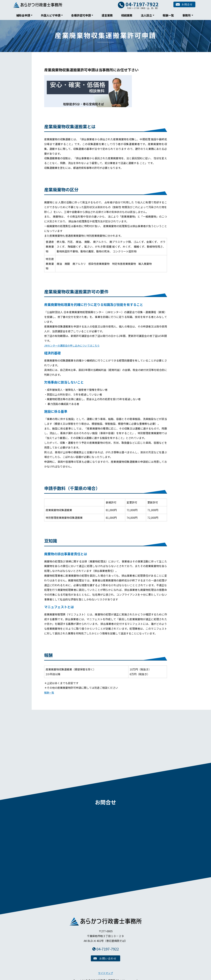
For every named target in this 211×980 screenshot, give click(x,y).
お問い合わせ (108, 956)
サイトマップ (105, 970)
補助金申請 (23, 15)
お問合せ (182, 5)
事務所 (187, 15)
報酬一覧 (168, 15)
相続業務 (127, 15)
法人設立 (146, 15)
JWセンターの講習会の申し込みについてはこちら (74, 345)
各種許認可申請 (81, 15)
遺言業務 (107, 15)
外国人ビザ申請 (51, 15)
